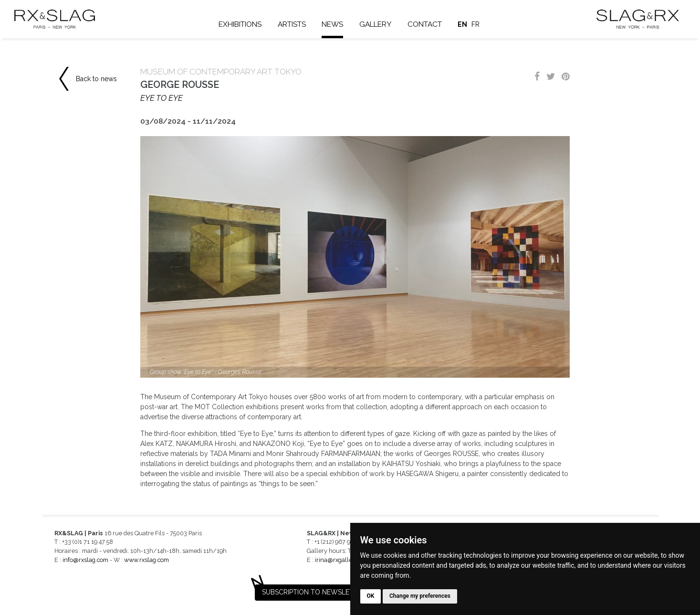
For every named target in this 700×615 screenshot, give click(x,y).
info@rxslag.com (85, 560)
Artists (292, 24)
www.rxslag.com (146, 560)
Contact (425, 24)
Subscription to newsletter (314, 592)
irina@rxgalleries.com (345, 560)
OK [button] (371, 596)
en (463, 24)
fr (476, 24)
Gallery (376, 24)
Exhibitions (240, 24)
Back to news (96, 79)
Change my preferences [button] (420, 596)
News (333, 24)
